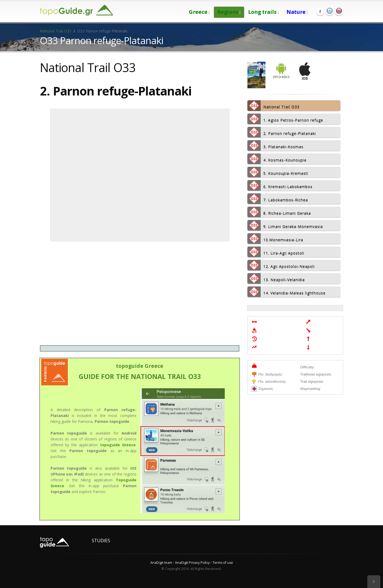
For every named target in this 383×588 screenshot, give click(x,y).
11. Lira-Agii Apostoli (276, 252)
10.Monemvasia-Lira (275, 239)
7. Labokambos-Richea (278, 199)
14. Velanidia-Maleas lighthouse (286, 292)
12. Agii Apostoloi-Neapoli (281, 265)
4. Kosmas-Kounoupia (277, 159)
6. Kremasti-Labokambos (280, 185)
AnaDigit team (161, 563)
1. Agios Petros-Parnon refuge (285, 119)
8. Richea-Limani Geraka (279, 212)
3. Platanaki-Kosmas (275, 145)
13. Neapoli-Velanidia (276, 278)
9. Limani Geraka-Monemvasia (285, 225)
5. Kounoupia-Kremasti (278, 172)
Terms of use (223, 563)
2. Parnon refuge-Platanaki (282, 132)
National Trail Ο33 (56, 31)
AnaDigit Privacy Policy (192, 563)
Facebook (320, 11)
